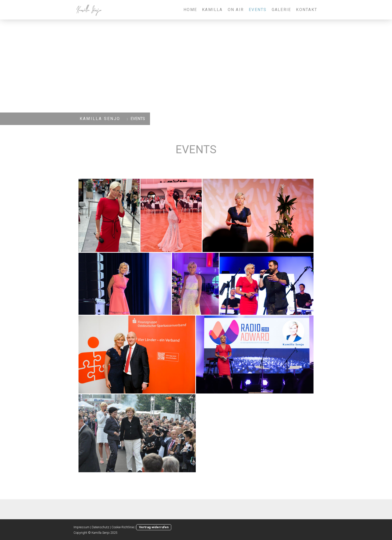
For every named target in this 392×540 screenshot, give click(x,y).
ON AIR (236, 10)
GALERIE (281, 10)
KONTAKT (307, 10)
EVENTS (258, 10)
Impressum (81, 527)
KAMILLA (212, 10)
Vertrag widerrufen (154, 527)
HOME (190, 10)
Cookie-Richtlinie (123, 527)
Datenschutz (100, 527)
